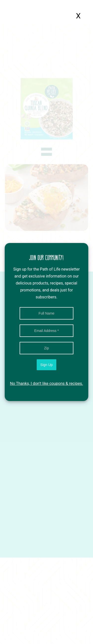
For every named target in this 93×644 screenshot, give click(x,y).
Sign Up (47, 365)
